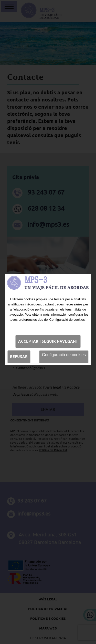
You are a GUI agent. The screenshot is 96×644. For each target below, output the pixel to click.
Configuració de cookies (64, 354)
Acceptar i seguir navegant (48, 341)
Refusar (19, 356)
